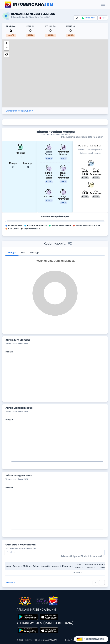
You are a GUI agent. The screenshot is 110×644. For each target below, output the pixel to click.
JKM (29, 4)
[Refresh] (77, 18)
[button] (7, 44)
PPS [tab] (23, 252)
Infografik (89, 18)
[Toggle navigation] (103, 4)
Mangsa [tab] (12, 252)
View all (10, 582)
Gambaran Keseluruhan (19, 111)
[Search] (54, 552)
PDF (103, 18)
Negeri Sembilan (90, 639)
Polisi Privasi (71, 640)
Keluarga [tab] (34, 252)
